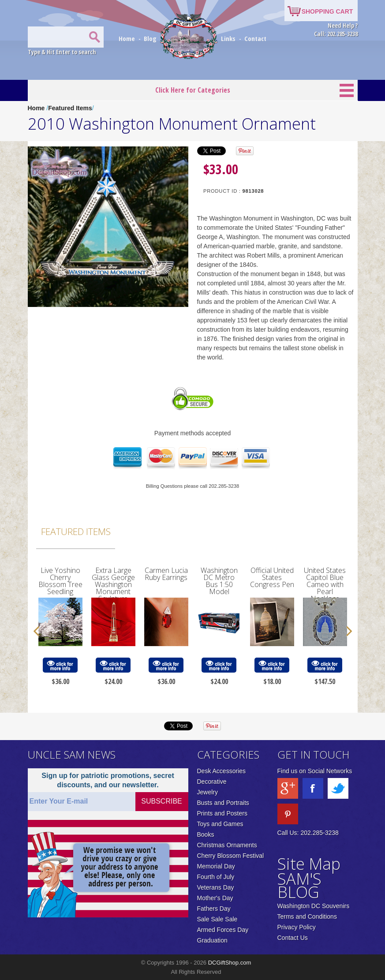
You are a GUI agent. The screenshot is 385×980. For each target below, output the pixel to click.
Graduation (212, 940)
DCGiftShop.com (230, 963)
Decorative (212, 782)
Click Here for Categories (193, 90)
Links (228, 38)
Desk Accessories (221, 771)
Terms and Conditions (307, 916)
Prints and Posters (222, 813)
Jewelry (207, 792)
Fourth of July (216, 877)
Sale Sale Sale (217, 919)
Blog (151, 38)
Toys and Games (220, 824)
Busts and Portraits (223, 803)
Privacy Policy (297, 927)
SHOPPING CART (327, 11)
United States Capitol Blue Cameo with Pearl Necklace (325, 584)
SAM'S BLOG (299, 885)
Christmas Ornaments (227, 845)
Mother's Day (215, 898)
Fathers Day (214, 909)
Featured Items (70, 108)
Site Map (309, 864)
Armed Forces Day (223, 930)
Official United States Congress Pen (272, 577)
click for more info (60, 665)
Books (206, 834)
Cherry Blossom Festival (231, 856)
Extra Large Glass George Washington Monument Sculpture (113, 584)
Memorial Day (216, 866)
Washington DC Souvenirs (314, 906)
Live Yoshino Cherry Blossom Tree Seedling (60, 581)
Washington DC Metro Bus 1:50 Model (219, 581)
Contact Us (293, 938)
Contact (255, 38)
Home (128, 38)
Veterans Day (216, 887)
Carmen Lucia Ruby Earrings (166, 574)
